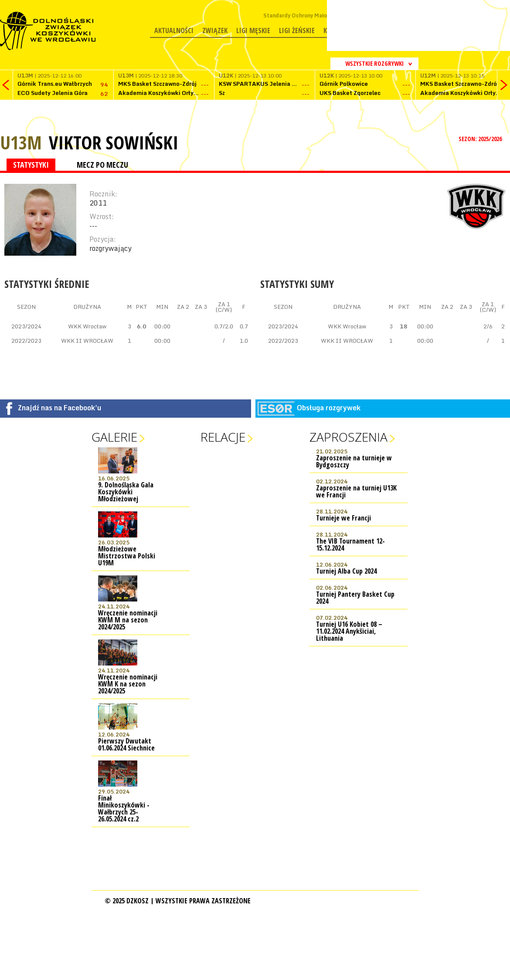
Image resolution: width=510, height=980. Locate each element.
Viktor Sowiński (114, 142)
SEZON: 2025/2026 (481, 139)
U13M (21, 142)
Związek (215, 30)
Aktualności (174, 30)
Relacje (223, 437)
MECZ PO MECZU (102, 165)
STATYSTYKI (31, 165)
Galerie (114, 437)
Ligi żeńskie (297, 30)
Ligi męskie (253, 30)
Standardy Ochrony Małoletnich (304, 15)
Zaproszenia (348, 437)
